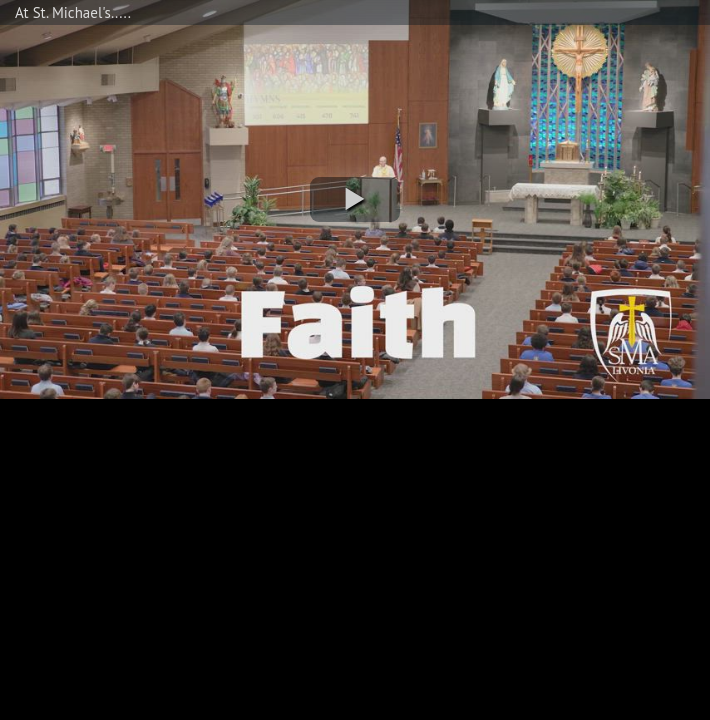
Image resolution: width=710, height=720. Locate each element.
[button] (355, 199)
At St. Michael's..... (73, 12)
